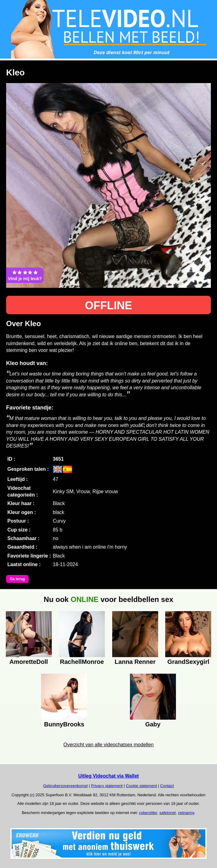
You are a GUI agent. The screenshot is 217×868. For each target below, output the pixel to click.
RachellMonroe (82, 662)
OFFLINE (108, 305)
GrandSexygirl (188, 662)
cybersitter (148, 813)
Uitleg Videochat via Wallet (108, 776)
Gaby (153, 724)
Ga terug (17, 579)
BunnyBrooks (64, 724)
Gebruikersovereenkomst (65, 786)
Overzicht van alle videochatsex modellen (108, 745)
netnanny (186, 813)
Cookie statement (141, 786)
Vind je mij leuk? (25, 275)
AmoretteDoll (29, 662)
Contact (167, 786)
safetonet (168, 813)
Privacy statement (107, 786)
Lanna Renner (135, 662)
